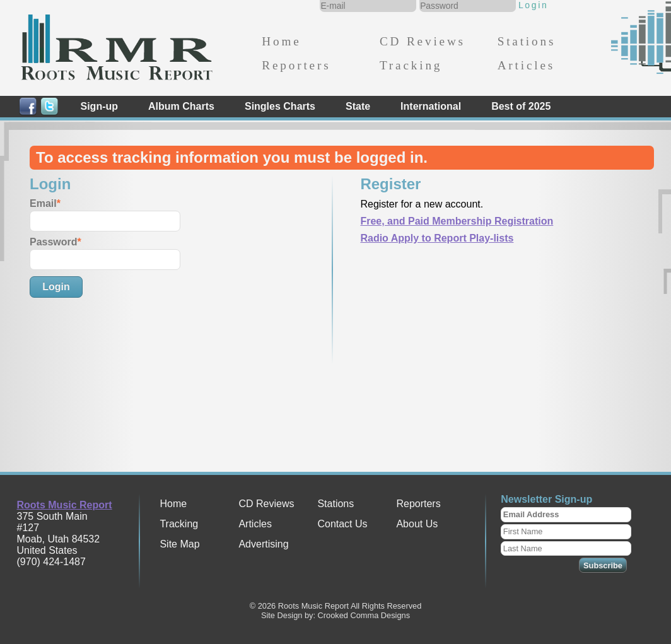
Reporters (296, 65)
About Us (417, 524)
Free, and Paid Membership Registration (457, 221)
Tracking (411, 65)
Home (281, 41)
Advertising (263, 544)
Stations (527, 41)
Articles (526, 65)
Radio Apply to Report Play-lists (437, 238)
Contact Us (342, 524)
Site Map (179, 544)
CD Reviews (423, 41)
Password (54, 242)
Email (43, 203)
